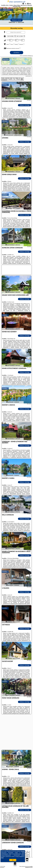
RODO (2, 858)
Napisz (31, 867)
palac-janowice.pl (17, 2)
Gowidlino (5, 85)
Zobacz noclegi (25, 105)
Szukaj (17, 53)
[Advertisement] (16, 732)
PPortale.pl (2, 867)
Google (23, 851)
